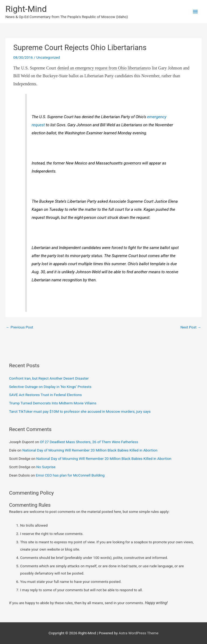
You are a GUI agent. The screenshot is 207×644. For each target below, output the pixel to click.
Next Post (191, 327)
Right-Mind (26, 9)
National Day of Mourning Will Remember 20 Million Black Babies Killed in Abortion (90, 450)
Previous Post (20, 327)
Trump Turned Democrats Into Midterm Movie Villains (53, 403)
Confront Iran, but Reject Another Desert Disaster (49, 378)
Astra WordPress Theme (138, 633)
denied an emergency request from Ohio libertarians (102, 68)
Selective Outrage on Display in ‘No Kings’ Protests (50, 387)
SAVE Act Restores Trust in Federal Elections (46, 395)
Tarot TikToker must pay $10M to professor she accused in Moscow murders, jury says (80, 411)
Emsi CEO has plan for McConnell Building (70, 475)
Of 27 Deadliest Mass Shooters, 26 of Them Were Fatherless (89, 442)
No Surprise (46, 467)
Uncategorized (48, 57)
